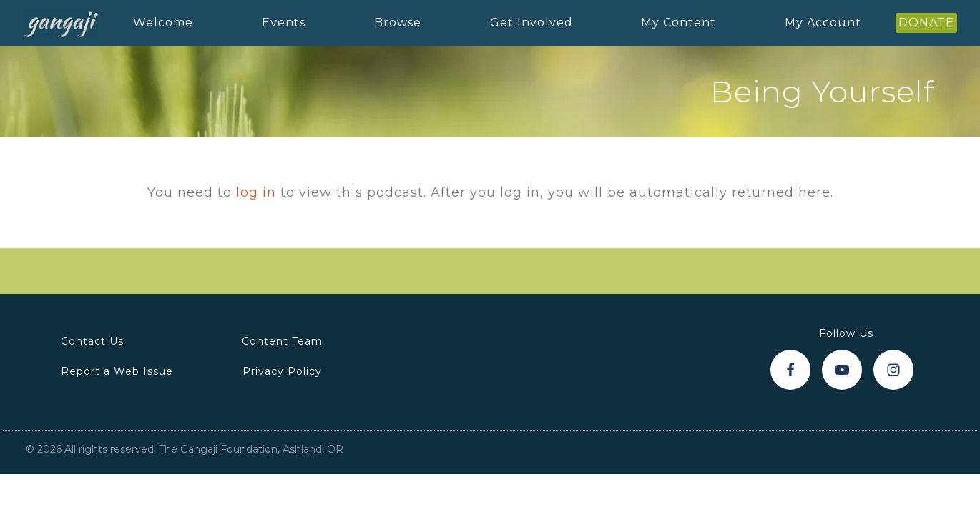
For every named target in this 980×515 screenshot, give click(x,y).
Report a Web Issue (117, 371)
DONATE (926, 23)
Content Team (282, 341)
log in (256, 192)
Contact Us (92, 341)
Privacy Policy (282, 371)
